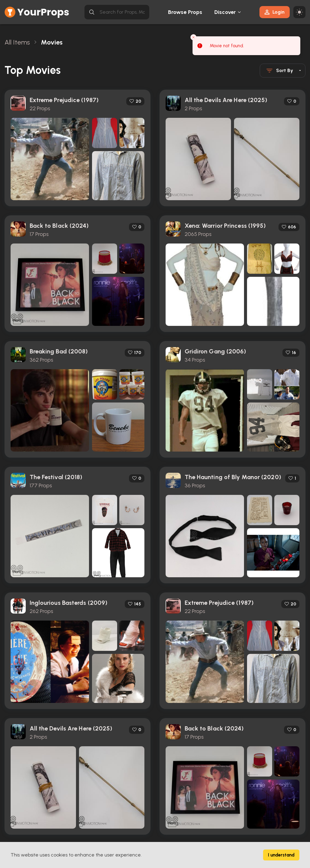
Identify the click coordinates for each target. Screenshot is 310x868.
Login (275, 12)
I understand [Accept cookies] (281, 855)
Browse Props (185, 12)
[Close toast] (193, 37)
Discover (225, 12)
